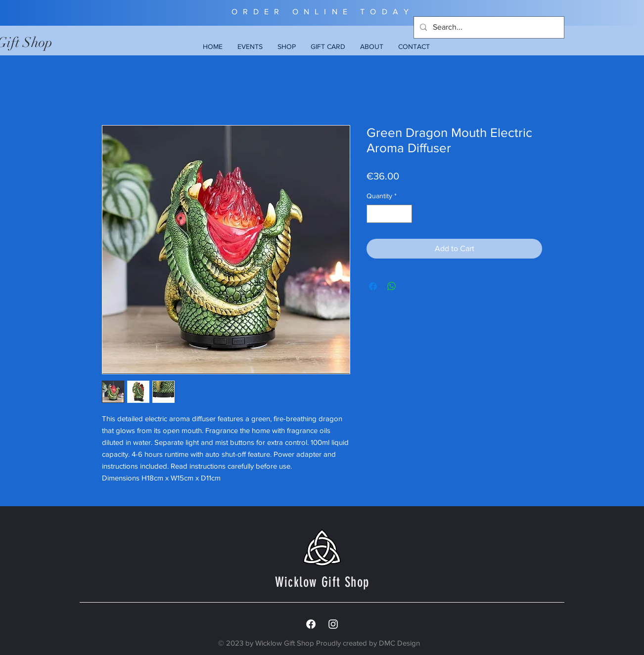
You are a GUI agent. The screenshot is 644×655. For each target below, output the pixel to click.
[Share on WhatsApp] (392, 286)
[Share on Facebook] (373, 286)
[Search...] (488, 27)
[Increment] (404, 214)
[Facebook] (311, 624)
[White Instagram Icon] (333, 624)
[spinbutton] (389, 214)
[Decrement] (374, 214)
